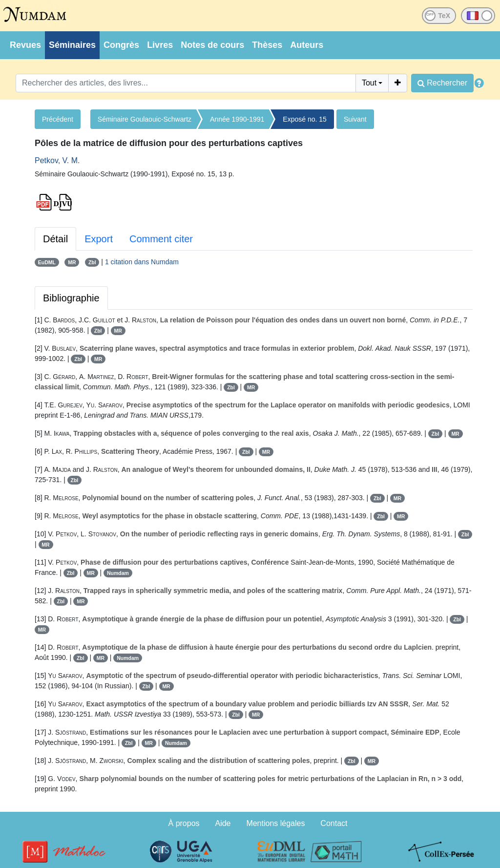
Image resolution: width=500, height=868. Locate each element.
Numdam (118, 573)
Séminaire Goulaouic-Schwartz (145, 119)
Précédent (58, 119)
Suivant (355, 119)
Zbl (92, 262)
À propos (184, 823)
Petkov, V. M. (57, 160)
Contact (334, 823)
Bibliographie (71, 298)
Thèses (267, 45)
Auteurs (307, 45)
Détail (55, 239)
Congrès (121, 45)
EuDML (47, 262)
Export (99, 239)
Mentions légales (275, 823)
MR (72, 262)
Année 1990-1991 (237, 119)
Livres (160, 45)
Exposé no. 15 (305, 119)
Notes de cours (212, 45)
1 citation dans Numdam (142, 262)
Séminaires (72, 45)
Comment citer (161, 239)
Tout (369, 83)
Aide (223, 823)
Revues (25, 45)
